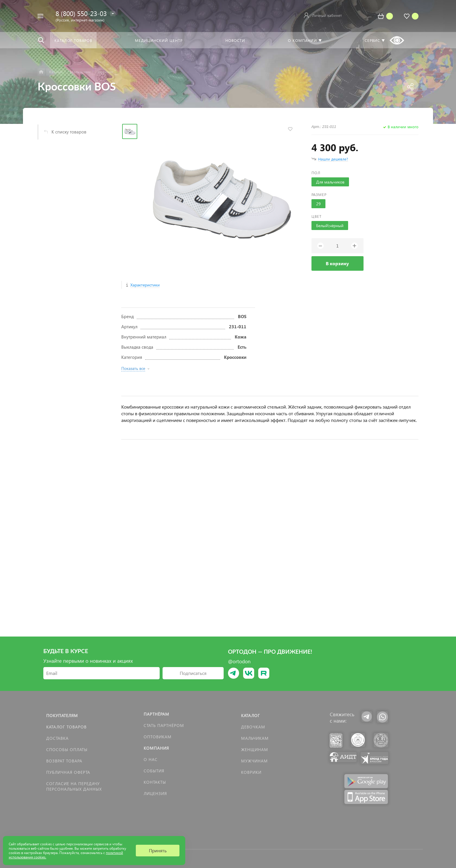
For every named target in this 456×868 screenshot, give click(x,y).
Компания (156, 748)
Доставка (57, 738)
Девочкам (253, 727)
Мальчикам (255, 738)
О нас (151, 759)
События (154, 771)
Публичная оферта (68, 772)
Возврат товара (64, 761)
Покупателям (62, 715)
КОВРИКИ (251, 772)
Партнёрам (156, 714)
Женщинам (255, 750)
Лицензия (155, 793)
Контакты (155, 782)
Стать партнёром (164, 725)
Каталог (251, 715)
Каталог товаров (66, 727)
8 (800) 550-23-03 (81, 13)
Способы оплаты (67, 750)
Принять (158, 850)
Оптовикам (158, 737)
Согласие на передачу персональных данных (74, 786)
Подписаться (193, 673)
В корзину (337, 263)
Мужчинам (254, 761)
